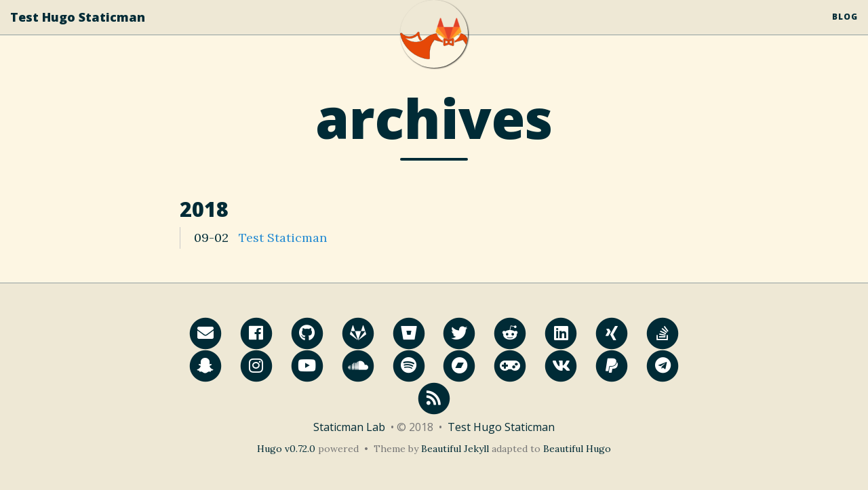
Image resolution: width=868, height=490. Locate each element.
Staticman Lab (349, 427)
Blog (845, 30)
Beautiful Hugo (577, 449)
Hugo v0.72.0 (286, 449)
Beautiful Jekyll (455, 449)
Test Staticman (283, 238)
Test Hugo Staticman (78, 30)
